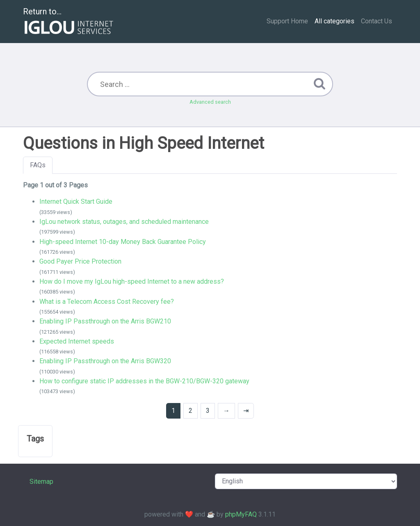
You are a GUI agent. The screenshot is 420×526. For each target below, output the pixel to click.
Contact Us (377, 21)
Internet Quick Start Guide (76, 202)
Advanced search (210, 102)
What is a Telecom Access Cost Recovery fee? (107, 302)
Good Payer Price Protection (80, 261)
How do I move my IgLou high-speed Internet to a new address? (132, 281)
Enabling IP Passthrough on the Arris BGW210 (105, 321)
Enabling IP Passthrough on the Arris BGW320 (105, 361)
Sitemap (41, 482)
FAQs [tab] (38, 165)
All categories (334, 21)
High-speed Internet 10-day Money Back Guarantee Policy (123, 242)
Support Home (287, 21)
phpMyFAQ (241, 514)
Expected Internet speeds (77, 341)
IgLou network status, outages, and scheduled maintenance (124, 222)
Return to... (69, 22)
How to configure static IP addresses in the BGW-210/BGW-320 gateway (144, 381)
